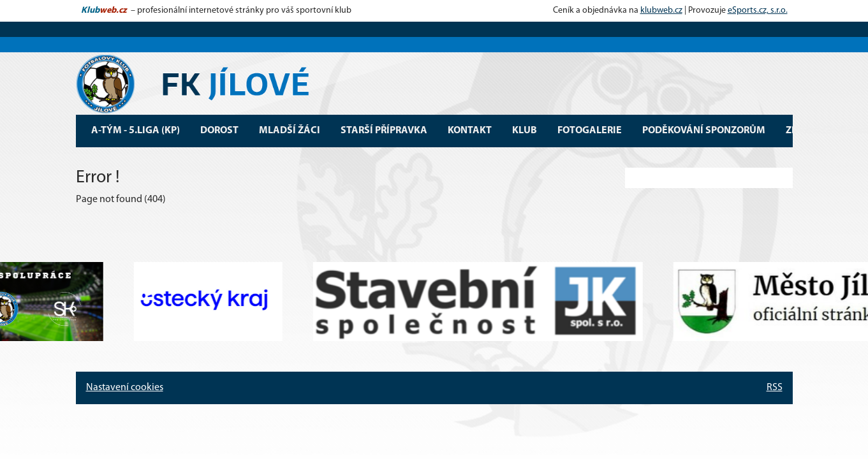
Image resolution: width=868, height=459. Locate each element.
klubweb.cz (661, 11)
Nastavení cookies (125, 388)
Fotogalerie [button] (590, 131)
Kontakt (470, 131)
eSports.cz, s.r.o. (758, 11)
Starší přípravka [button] (384, 131)
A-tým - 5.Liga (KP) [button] (136, 131)
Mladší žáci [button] (290, 131)
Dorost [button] (219, 131)
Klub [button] (525, 131)
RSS (775, 388)
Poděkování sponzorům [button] (704, 131)
